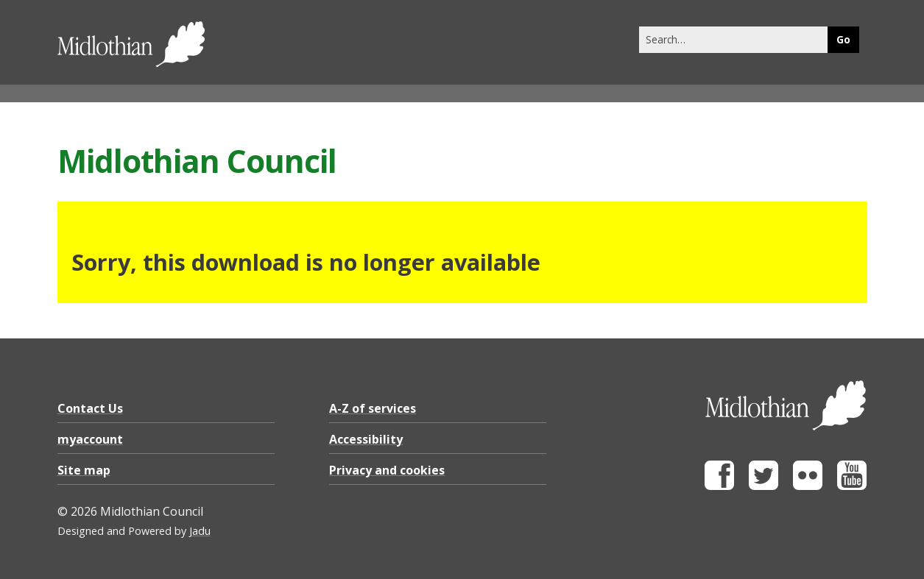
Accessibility (366, 439)
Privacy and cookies (387, 470)
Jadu (200, 531)
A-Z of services (373, 408)
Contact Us (90, 408)
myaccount (90, 439)
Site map (84, 470)
